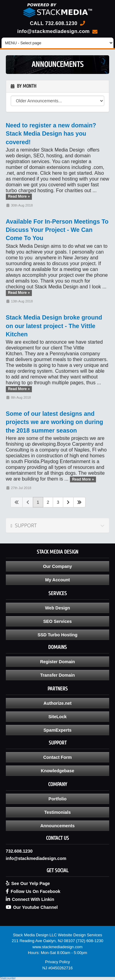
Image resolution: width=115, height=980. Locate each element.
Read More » (19, 197)
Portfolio (57, 799)
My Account (57, 580)
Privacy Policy (57, 962)
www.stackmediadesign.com (57, 947)
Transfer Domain (57, 675)
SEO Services (57, 621)
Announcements (57, 826)
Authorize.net (57, 703)
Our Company (57, 566)
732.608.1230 (61, 23)
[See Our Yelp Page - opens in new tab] (58, 883)
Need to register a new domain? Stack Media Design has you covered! (51, 134)
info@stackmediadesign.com (53, 31)
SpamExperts (57, 730)
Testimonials (57, 812)
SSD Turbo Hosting (58, 635)
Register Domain (58, 662)
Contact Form (57, 757)
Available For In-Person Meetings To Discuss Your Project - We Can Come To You (57, 230)
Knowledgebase (57, 771)
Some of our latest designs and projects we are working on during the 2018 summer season (54, 422)
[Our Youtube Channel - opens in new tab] (58, 907)
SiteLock (58, 717)
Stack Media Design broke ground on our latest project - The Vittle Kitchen (54, 326)
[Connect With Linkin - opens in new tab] (58, 899)
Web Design (58, 608)
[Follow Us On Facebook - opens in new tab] (58, 891)
